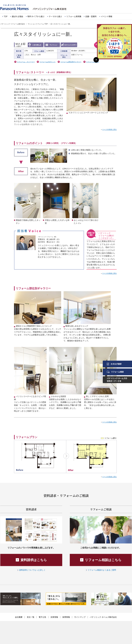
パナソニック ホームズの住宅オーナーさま (117, 380)
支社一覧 (31, 617)
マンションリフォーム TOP (38, 24)
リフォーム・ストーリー (26, 62)
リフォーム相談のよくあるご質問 (102, 570)
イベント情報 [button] (107, 16)
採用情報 (66, 617)
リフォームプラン (93, 62)
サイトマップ (80, 617)
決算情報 (54, 617)
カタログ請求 (114, 364)
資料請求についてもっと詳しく (32, 570)
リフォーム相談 (115, 372)
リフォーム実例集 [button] (74, 16)
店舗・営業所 (91, 16)
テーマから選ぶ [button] (55, 16)
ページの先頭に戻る (109, 130)
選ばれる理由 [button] (18, 16)
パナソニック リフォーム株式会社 (13, 24)
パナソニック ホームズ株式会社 (103, 617)
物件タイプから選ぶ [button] (36, 16)
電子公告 (42, 617)
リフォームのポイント (48, 62)
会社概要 (19, 617)
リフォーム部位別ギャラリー (71, 62)
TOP (6, 16)
